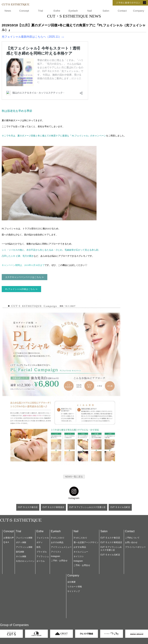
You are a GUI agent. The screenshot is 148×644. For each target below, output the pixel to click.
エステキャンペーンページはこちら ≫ (25, 277)
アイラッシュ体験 (24, 547)
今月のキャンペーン (25, 561)
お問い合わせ (131, 542)
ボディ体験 (21, 542)
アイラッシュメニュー (61, 547)
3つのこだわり (58, 538)
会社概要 (71, 582)
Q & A (6, 542)
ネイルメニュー (81, 552)
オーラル (41, 561)
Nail (89, 11)
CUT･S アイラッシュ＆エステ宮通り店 (87, 507)
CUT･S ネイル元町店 (120, 507)
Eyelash (73, 11)
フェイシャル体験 (24, 538)
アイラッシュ (43, 556)
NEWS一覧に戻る (74, 477)
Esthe (57, 11)
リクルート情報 (75, 587)
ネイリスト (79, 556)
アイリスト (56, 552)
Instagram (56, 556)
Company (139, 11)
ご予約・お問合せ (59, 561)
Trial (40, 11)
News (8, 11)
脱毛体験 (20, 552)
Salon (106, 11)
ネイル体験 (21, 556)
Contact (122, 11)
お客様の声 (9, 538)
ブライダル (42, 552)
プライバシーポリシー (135, 547)
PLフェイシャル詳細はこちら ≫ (21, 289)
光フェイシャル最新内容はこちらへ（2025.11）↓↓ (33, 37)
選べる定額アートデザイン (86, 542)
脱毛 (39, 547)
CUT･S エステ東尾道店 (53, 507)
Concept (24, 11)
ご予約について (132, 538)
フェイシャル (43, 538)
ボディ (40, 542)
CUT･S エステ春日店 (28, 507)
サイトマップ (74, 591)
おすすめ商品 (57, 542)
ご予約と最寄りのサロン (126, 3)
